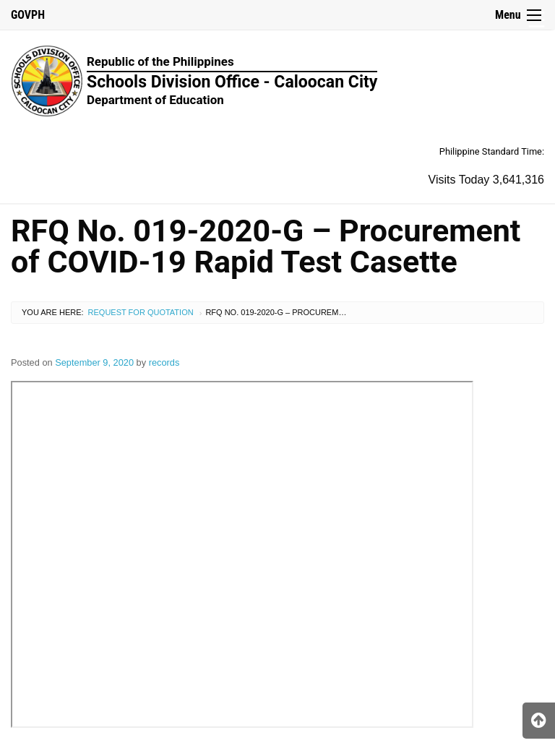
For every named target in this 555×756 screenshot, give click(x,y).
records (164, 362)
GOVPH (28, 15)
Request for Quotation (141, 312)
